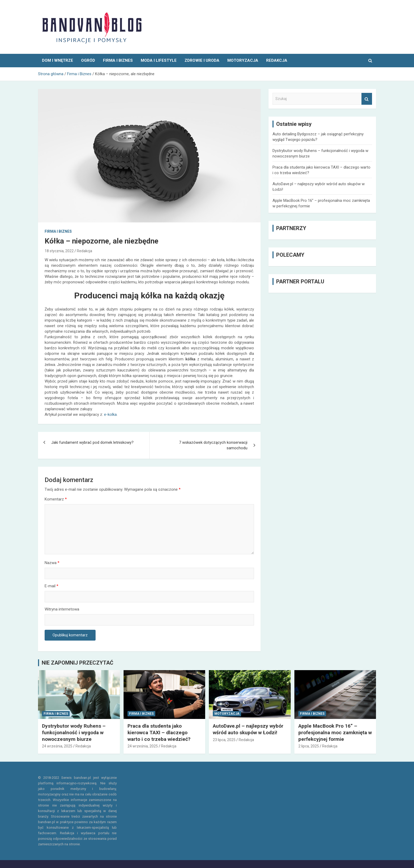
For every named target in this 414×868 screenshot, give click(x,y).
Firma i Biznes (118, 60)
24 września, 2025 (57, 746)
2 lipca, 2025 (309, 746)
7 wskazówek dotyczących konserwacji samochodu (213, 445)
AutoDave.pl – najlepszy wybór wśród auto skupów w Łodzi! (248, 729)
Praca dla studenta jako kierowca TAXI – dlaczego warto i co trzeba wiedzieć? (159, 732)
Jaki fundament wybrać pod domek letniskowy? (92, 442)
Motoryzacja (243, 60)
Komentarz (56, 499)
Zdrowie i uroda (202, 60)
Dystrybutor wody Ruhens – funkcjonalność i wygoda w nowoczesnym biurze (74, 732)
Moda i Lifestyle (159, 60)
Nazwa (52, 563)
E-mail (51, 586)
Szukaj (367, 99)
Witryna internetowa (62, 609)
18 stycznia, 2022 (59, 251)
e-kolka (110, 414)
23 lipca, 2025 (224, 740)
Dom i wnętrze (58, 60)
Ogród (88, 60)
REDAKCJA (277, 60)
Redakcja (84, 251)
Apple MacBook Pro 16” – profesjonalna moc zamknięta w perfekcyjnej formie (335, 732)
